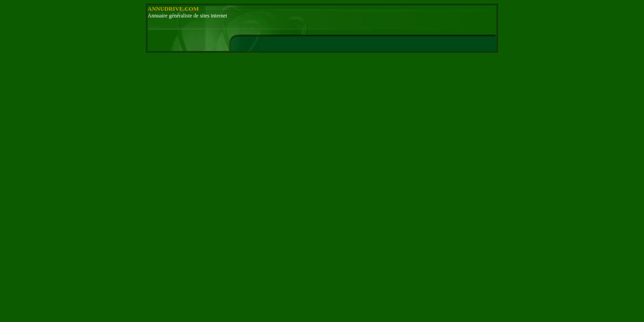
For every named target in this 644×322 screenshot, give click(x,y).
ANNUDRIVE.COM (173, 9)
